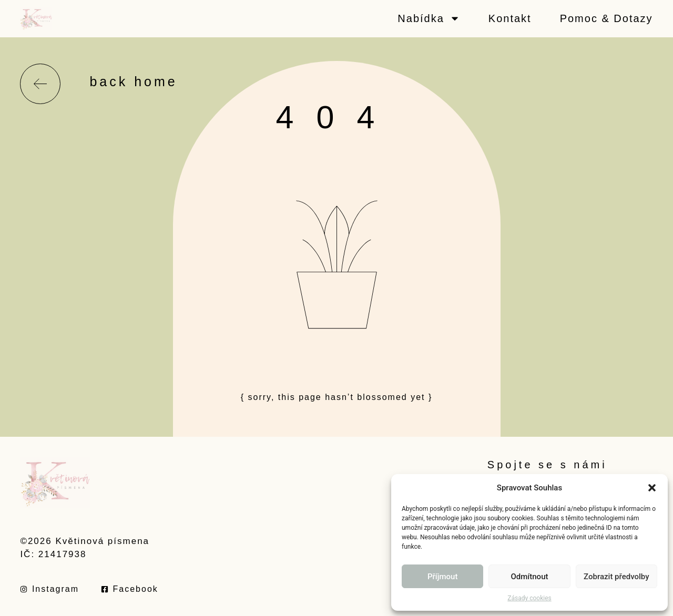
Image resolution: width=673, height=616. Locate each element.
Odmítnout (530, 577)
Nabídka (429, 18)
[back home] (40, 84)
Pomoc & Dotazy (606, 18)
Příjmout (442, 577)
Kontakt (510, 18)
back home (133, 81)
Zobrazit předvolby (616, 577)
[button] (652, 488)
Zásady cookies (529, 598)
